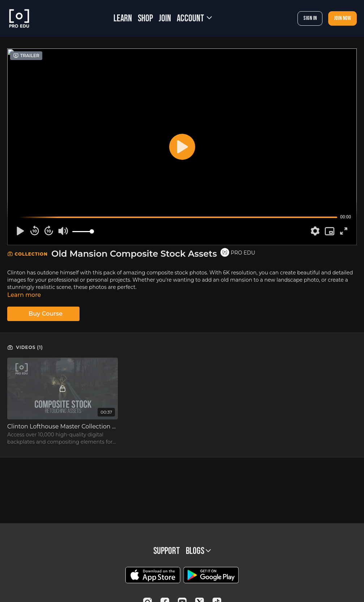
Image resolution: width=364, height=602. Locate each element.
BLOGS (198, 551)
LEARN (123, 19)
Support (167, 551)
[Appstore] (153, 575)
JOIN (165, 19)
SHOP (145, 19)
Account (194, 19)
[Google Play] (211, 575)
